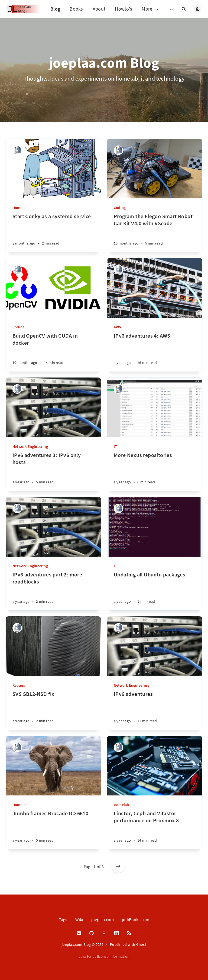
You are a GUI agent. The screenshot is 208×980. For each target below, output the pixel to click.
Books (76, 9)
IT (115, 446)
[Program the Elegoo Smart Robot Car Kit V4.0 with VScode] (155, 232)
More (150, 9)
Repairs (19, 685)
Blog (55, 9)
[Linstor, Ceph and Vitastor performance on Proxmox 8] (155, 830)
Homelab (20, 208)
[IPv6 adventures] (155, 710)
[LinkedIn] (116, 933)
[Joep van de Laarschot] (17, 150)
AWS (118, 327)
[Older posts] (118, 867)
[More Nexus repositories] (155, 471)
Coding (120, 208)
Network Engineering (30, 446)
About (99, 9)
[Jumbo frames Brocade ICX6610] (53, 830)
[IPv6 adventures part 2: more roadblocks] (53, 591)
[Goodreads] (104, 933)
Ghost (141, 944)
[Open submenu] (173, 9)
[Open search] (184, 9)
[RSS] (129, 933)
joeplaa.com (103, 919)
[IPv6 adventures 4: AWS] (155, 352)
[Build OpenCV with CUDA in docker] (53, 352)
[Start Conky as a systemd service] (53, 232)
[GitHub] (92, 933)
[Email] (79, 933)
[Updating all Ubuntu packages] (155, 591)
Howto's (123, 9)
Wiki (79, 919)
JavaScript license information (104, 956)
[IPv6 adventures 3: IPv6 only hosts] (53, 471)
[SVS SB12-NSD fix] (53, 710)
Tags (63, 919)
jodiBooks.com (136, 919)
